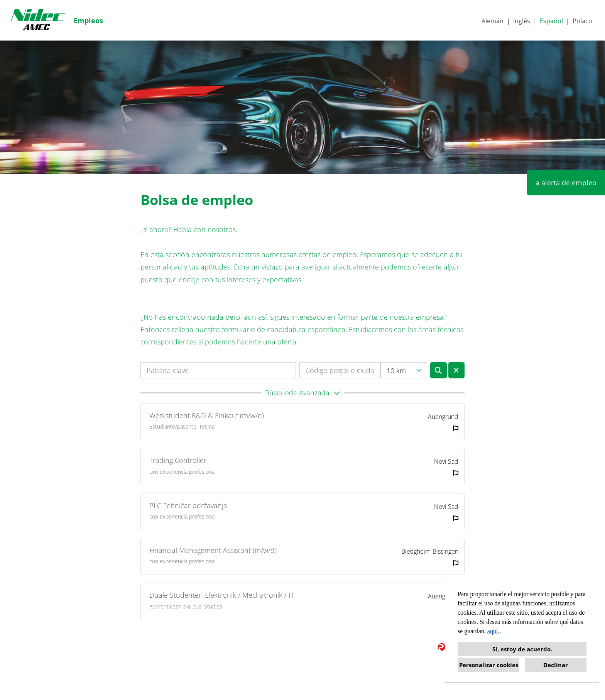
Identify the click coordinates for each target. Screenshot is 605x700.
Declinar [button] (556, 665)
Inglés (522, 21)
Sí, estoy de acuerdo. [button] (522, 649)
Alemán (493, 21)
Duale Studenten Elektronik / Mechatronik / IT (222, 595)
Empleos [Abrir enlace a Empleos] (88, 20)
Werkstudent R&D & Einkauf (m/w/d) (207, 415)
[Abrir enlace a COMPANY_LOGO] (38, 20)
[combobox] (404, 370)
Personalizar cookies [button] (489, 665)
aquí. (493, 631)
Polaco (582, 21)
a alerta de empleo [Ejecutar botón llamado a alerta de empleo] (566, 183)
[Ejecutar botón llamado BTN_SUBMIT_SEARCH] (439, 370)
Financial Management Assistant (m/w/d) (213, 550)
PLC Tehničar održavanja (188, 505)
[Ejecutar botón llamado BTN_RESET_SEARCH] (457, 370)
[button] (302, 393)
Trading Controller (178, 460)
